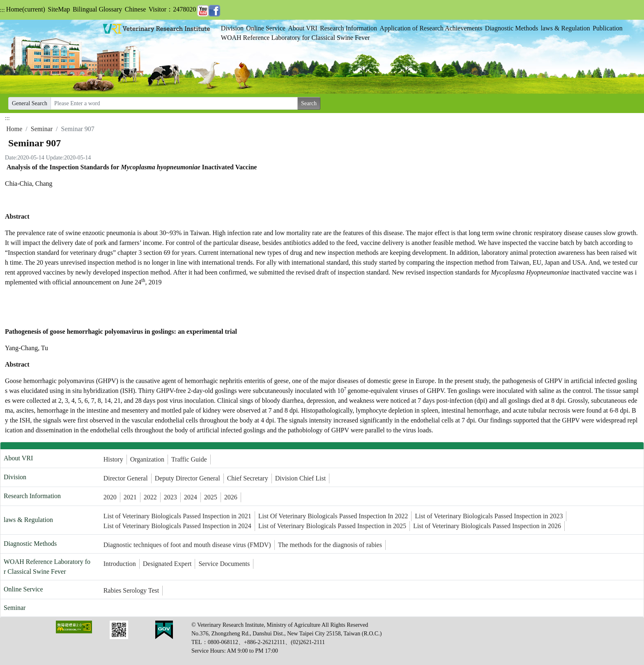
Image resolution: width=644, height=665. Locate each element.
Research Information (348, 28)
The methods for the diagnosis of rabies (330, 545)
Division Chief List (301, 478)
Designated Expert (167, 564)
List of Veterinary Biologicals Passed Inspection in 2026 (487, 526)
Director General (126, 478)
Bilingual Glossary (97, 9)
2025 (211, 497)
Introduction (120, 564)
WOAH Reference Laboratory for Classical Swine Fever (296, 38)
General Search (30, 103)
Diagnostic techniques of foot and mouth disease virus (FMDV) (187, 545)
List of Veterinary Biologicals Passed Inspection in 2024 (177, 526)
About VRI (302, 28)
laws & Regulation (566, 28)
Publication (608, 28)
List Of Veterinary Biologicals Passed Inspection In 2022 (333, 516)
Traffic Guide (189, 459)
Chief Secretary (248, 478)
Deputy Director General (187, 478)
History (113, 459)
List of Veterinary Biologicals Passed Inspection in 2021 (177, 516)
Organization (147, 459)
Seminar (42, 129)
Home (26, 9)
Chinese (136, 9)
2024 (191, 497)
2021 (130, 497)
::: (2, 10)
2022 (150, 497)
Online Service (266, 28)
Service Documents (224, 564)
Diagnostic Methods (512, 28)
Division (232, 28)
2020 (110, 497)
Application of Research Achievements (431, 28)
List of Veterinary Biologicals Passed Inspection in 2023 (489, 516)
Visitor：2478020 (172, 9)
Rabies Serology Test (131, 590)
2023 (170, 497)
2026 (231, 497)
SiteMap (59, 9)
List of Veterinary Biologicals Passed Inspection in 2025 (332, 526)
